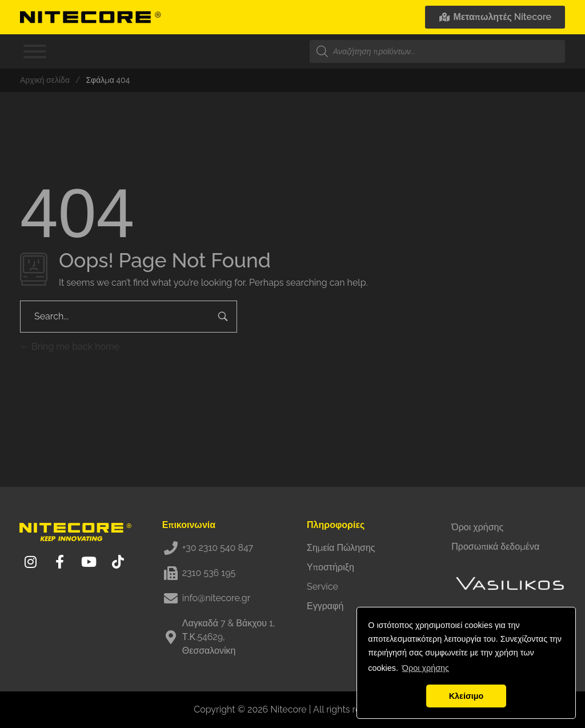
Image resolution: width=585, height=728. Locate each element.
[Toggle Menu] (35, 51)
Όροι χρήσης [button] (426, 668)
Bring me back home (70, 347)
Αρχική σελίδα (45, 80)
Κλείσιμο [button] (466, 696)
